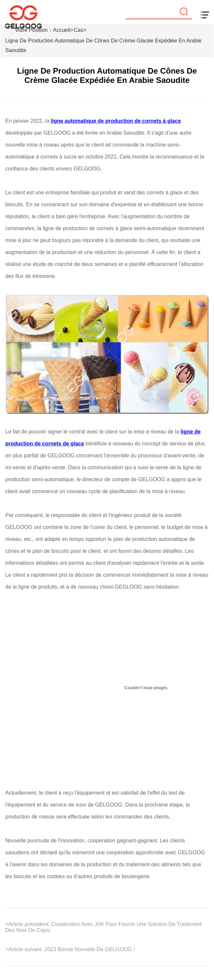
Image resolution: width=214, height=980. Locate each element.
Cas (79, 30)
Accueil (62, 30)
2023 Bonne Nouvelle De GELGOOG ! (89, 949)
